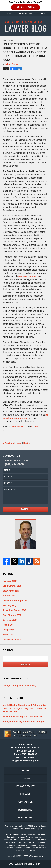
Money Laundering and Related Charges (24, 721)
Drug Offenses (12, 586)
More (43, 14)
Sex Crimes (11, 591)
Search (26, 665)
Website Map (26, 810)
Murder (9, 596)
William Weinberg (36, 856)
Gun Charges (12, 615)
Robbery (9, 605)
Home (8, 14)
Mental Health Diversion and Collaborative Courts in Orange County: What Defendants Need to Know (25, 708)
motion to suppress (29, 276)
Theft (8, 635)
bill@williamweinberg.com (26, 761)
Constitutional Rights (19, 426)
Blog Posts (26, 818)
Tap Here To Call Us (26, 7)
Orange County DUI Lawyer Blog (20, 686)
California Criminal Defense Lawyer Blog (26, 26)
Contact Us (26, 14)
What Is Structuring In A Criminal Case (23, 717)
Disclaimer (26, 794)
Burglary (9, 630)
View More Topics (12, 639)
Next (27, 443)
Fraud (8, 625)
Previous (8, 443)
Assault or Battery (14, 610)
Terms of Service (30, 829)
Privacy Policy (26, 786)
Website (26, 778)
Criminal (35, 426)
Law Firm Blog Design (25, 864)
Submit (26, 509)
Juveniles (10, 620)
